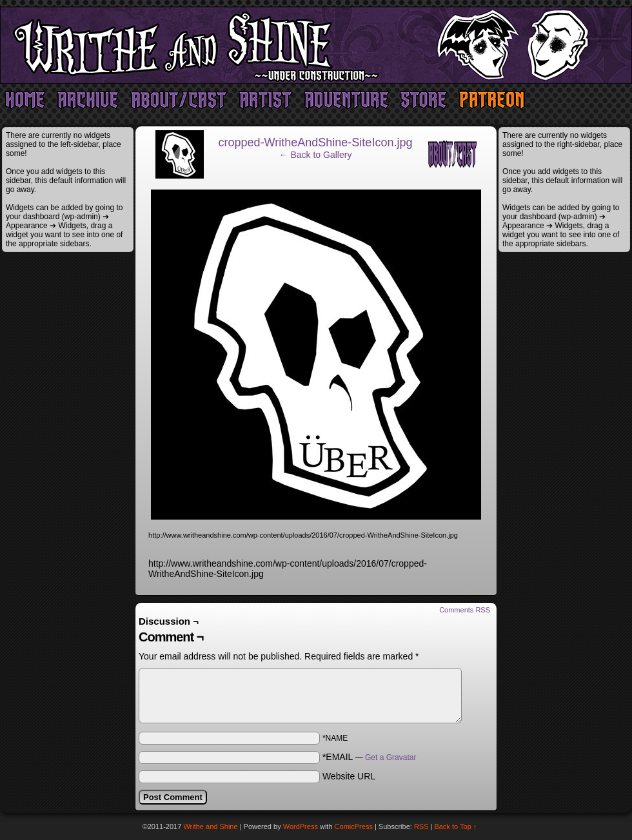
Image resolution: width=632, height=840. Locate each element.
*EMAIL (370, 757)
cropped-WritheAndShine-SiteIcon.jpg (316, 142)
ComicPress (354, 826)
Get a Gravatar (390, 757)
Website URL (349, 776)
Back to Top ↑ (456, 826)
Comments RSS (465, 610)
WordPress (301, 826)
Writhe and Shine (316, 45)
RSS (421, 826)
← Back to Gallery (316, 155)
